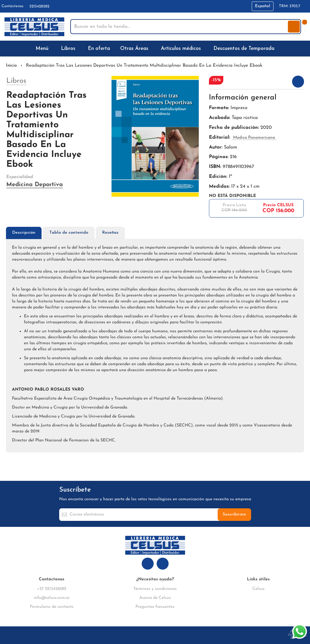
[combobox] (180, 27)
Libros (16, 81)
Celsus (258, 589)
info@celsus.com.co (52, 598)
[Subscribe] (234, 515)
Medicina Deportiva (35, 185)
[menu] (155, 49)
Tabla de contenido (69, 233)
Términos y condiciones (155, 589)
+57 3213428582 (52, 589)
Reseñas (110, 233)
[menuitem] (43, 49)
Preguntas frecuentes (155, 607)
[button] (263, 6)
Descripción (24, 233)
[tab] (24, 233)
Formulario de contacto (52, 607)
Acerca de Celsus (155, 598)
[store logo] (34, 27)
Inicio (11, 66)
